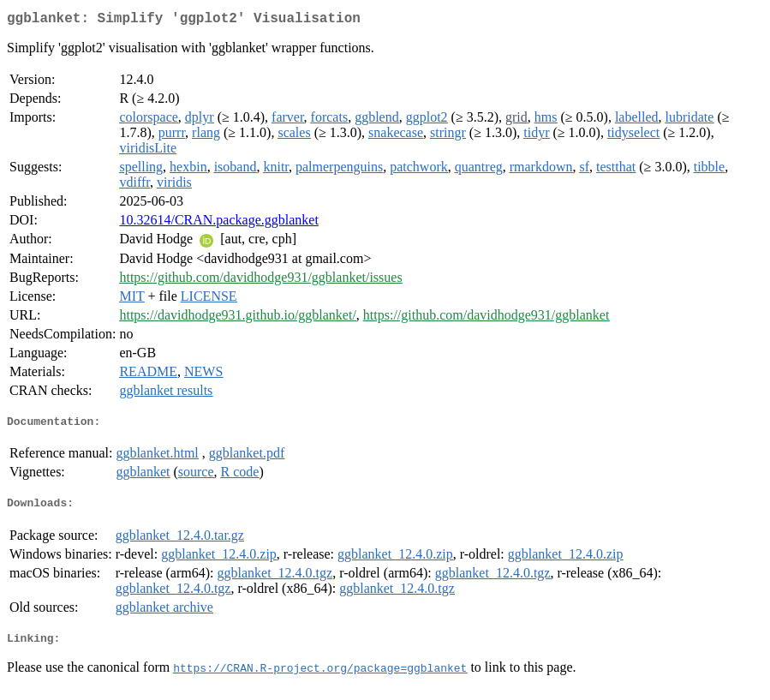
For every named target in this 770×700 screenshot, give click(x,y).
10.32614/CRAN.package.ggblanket (218, 223)
